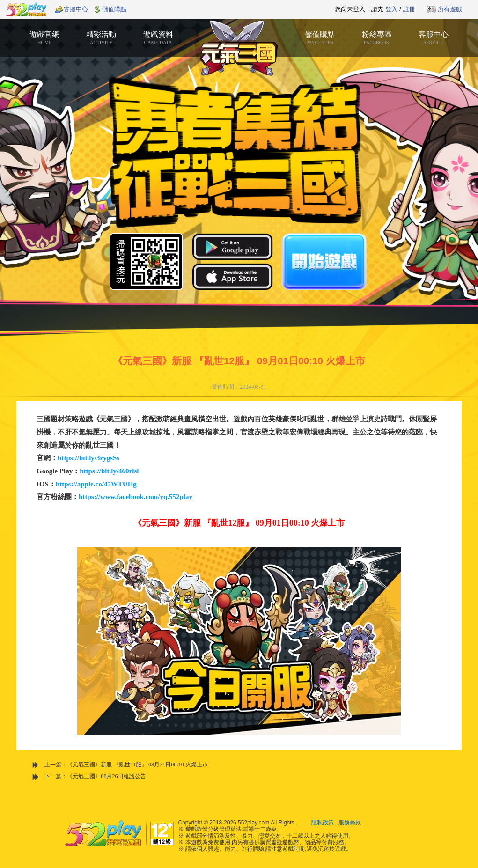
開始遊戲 (324, 261)
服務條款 (350, 823)
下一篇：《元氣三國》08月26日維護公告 (95, 776)
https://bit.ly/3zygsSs (88, 458)
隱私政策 (323, 823)
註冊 (409, 9)
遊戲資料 (158, 38)
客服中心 (76, 9)
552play (26, 9)
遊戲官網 (45, 38)
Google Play (232, 246)
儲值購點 (114, 9)
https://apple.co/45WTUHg (96, 484)
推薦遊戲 (216, 9)
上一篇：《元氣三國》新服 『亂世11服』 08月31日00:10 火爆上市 (126, 765)
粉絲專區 (377, 38)
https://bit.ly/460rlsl (109, 471)
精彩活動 (101, 38)
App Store (232, 276)
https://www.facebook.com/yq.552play (136, 497)
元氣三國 (239, 48)
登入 (391, 9)
